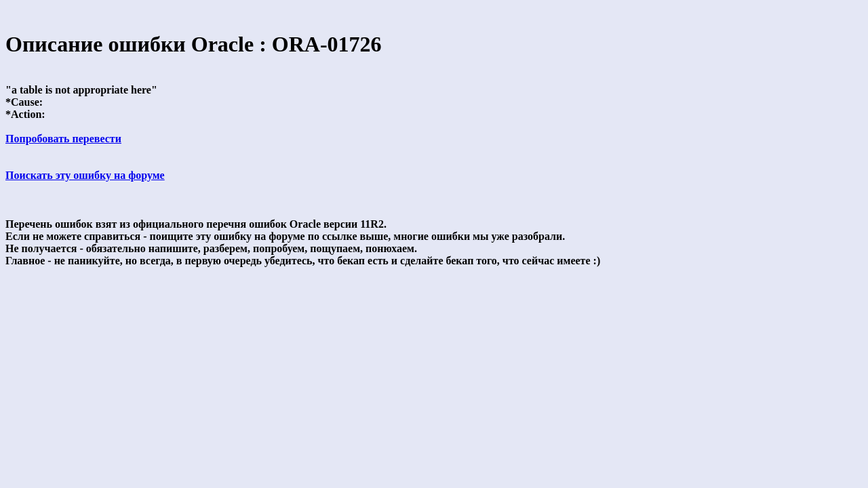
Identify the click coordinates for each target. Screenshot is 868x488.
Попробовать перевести (63, 139)
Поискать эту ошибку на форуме (85, 175)
